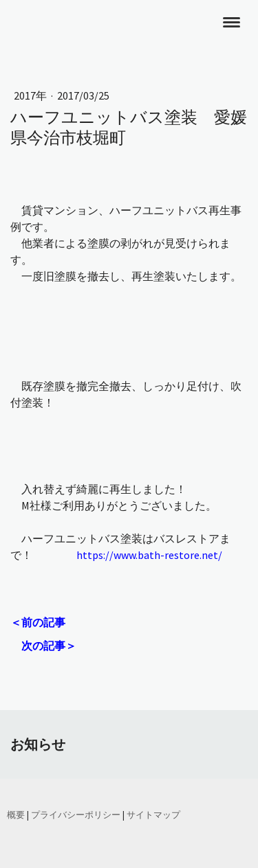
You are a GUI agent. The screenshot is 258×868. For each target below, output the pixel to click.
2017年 (31, 95)
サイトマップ (153, 814)
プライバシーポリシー (76, 814)
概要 (16, 814)
